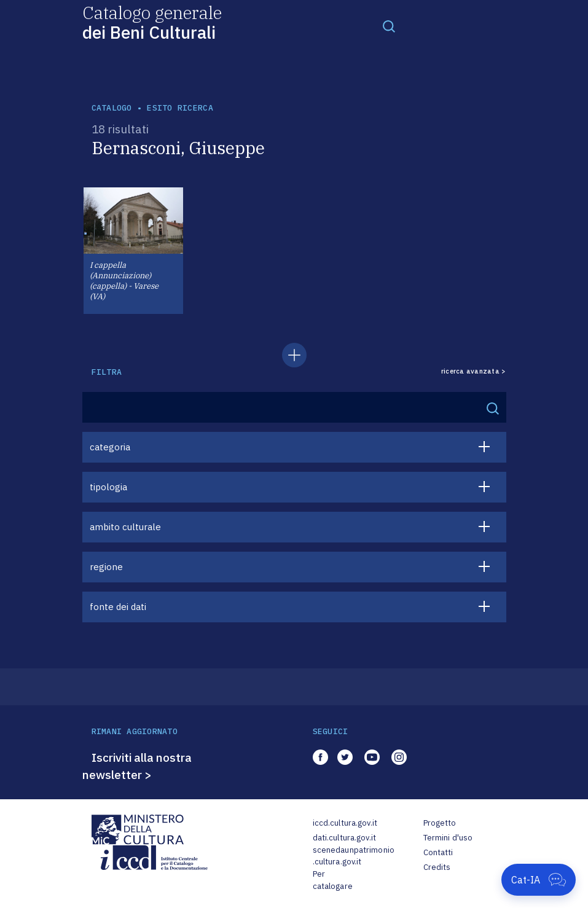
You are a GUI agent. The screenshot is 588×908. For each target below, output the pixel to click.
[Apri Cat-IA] (539, 880)
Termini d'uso (448, 838)
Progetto (440, 823)
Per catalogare (333, 880)
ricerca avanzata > (474, 371)
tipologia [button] (108, 487)
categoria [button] (110, 447)
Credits (437, 867)
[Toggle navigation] (389, 26)
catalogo (112, 108)
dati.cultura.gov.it (344, 838)
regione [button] (106, 567)
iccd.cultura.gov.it (345, 823)
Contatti (438, 852)
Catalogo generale (152, 22)
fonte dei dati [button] (118, 607)
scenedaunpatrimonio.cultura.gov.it (354, 856)
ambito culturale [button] (125, 527)
